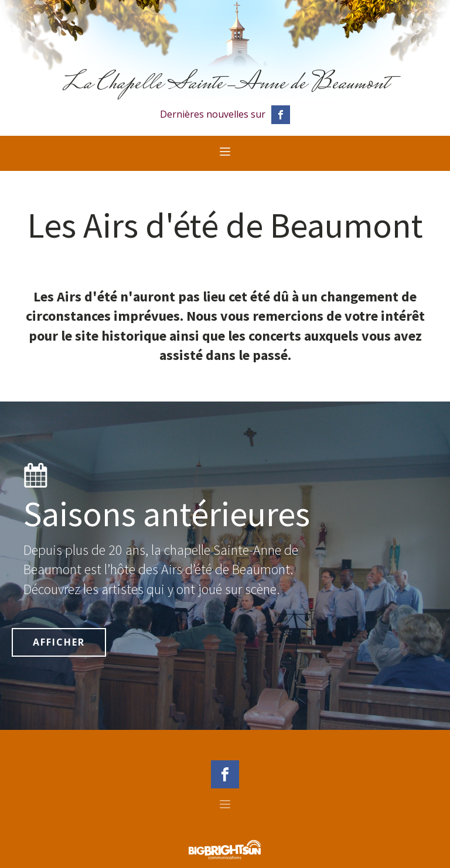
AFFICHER (59, 642)
